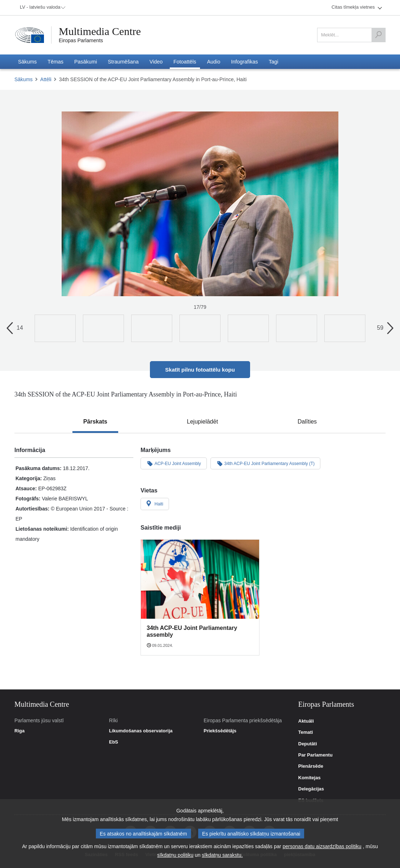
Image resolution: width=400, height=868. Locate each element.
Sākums (24, 79)
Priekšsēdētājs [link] (220, 731)
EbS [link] (113, 742)
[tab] (95, 422)
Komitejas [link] (310, 778)
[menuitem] (41, 8)
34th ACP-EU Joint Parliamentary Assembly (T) (266, 463)
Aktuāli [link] (306, 721)
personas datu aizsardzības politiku (322, 846)
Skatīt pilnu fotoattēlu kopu (200, 370)
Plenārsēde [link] (311, 766)
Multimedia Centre (100, 31)
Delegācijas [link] (311, 789)
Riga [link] (19, 731)
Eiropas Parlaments (81, 40)
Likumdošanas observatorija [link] (141, 731)
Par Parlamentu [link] (315, 755)
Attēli (46, 79)
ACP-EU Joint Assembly (174, 463)
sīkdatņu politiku (175, 855)
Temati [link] (306, 732)
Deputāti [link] (308, 744)
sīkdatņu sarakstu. (222, 855)
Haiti (155, 504)
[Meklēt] (378, 35)
